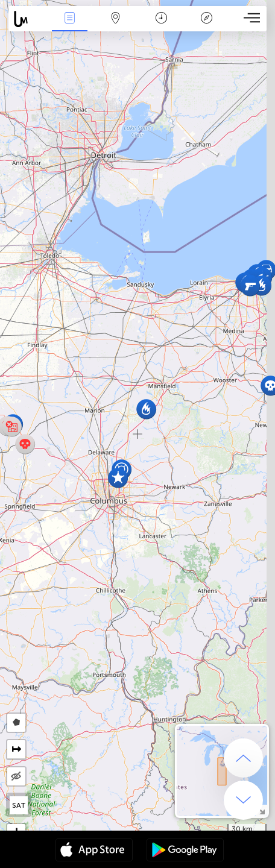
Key (207, 19)
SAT (19, 805)
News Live (70, 19)
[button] (250, 286)
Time (161, 19)
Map (116, 19)
